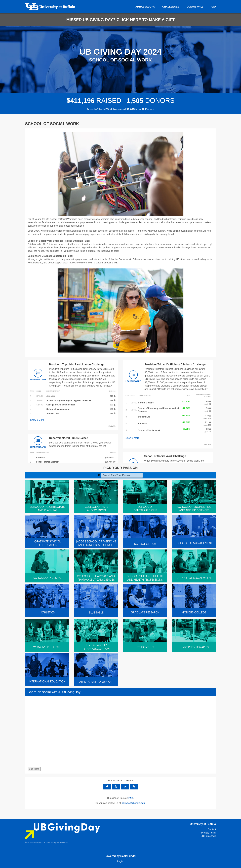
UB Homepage (208, 836)
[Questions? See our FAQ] (131, 798)
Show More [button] (37, 420)
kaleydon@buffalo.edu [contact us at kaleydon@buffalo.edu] (133, 803)
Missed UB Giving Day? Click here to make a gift (120, 20)
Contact (212, 829)
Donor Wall (195, 7)
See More (34, 769)
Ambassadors (145, 7)
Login (120, 861)
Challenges (171, 7)
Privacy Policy (209, 833)
